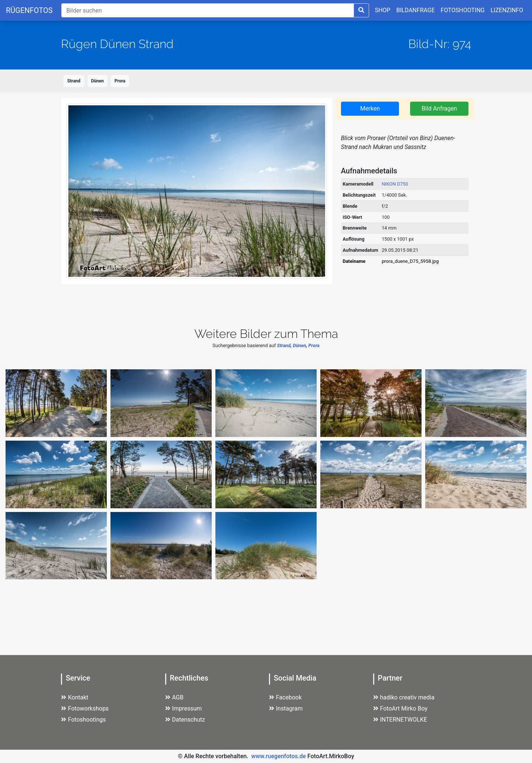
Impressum (184, 708)
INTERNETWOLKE (400, 720)
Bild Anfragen (439, 108)
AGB (174, 697)
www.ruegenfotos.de (279, 756)
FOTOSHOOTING (463, 10)
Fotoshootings (83, 720)
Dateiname (354, 261)
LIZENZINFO (507, 10)
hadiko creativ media (404, 697)
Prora (120, 81)
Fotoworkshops (85, 708)
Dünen (98, 81)
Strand (74, 81)
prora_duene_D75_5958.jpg (410, 261)
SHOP (383, 10)
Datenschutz (185, 720)
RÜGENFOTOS (29, 10)
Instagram (286, 708)
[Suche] (207, 10)
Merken (370, 108)
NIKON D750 (395, 184)
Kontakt (75, 697)
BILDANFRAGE (416, 10)
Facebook (285, 697)
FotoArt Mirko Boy (400, 708)
